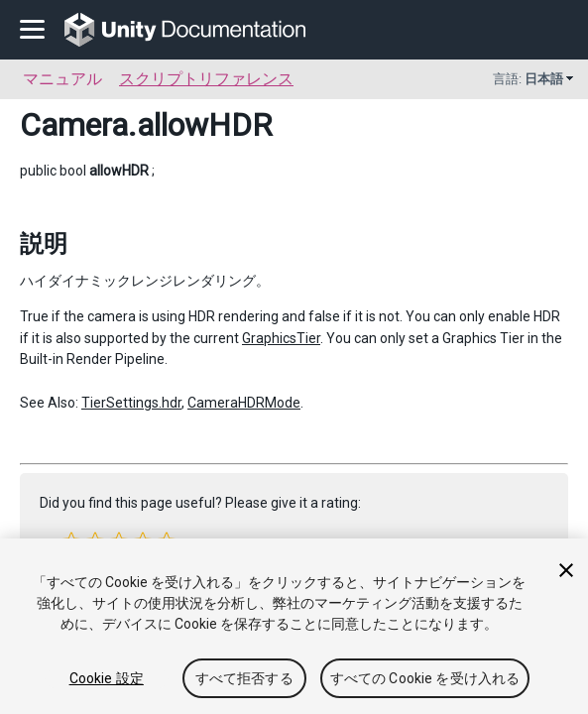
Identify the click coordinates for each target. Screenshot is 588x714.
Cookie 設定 (107, 678)
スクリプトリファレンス (206, 79)
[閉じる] (566, 570)
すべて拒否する (244, 678)
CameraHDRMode (244, 403)
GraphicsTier (281, 338)
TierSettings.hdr (131, 403)
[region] (294, 626)
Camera (74, 125)
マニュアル (62, 79)
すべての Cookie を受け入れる (425, 678)
